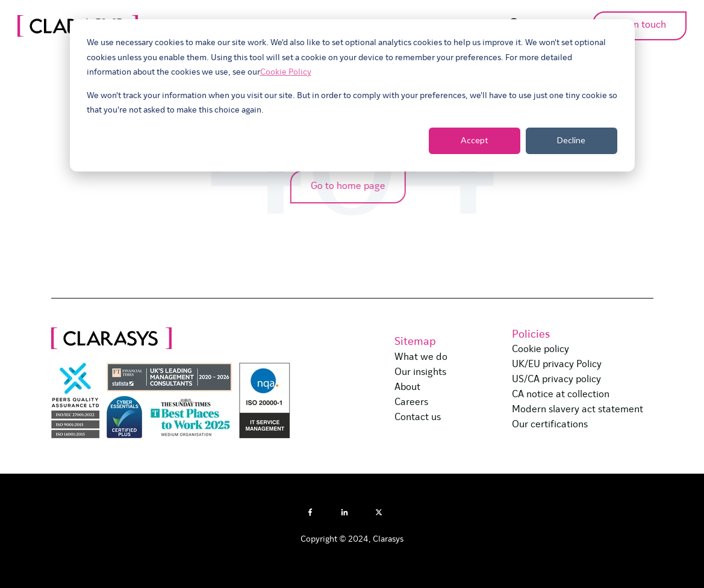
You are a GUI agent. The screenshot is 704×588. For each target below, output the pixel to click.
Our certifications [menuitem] (550, 425)
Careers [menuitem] (411, 403)
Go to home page (344, 187)
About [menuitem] (407, 388)
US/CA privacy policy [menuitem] (556, 380)
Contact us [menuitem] (418, 418)
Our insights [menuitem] (420, 373)
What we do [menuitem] (421, 357)
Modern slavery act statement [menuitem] (578, 410)
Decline (571, 140)
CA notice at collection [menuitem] (561, 395)
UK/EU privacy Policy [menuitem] (557, 365)
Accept (475, 140)
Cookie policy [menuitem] (540, 350)
